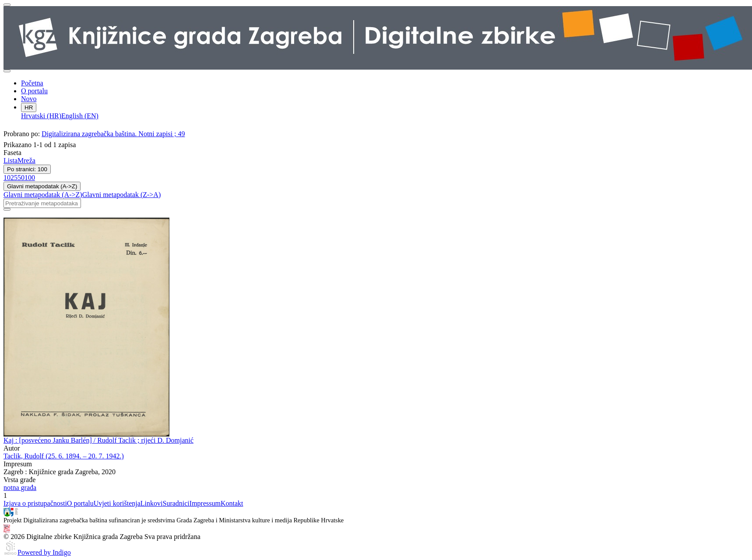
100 (30, 178)
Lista (11, 160)
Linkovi (152, 503)
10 (7, 178)
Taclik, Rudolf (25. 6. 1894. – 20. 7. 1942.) (64, 456)
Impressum (205, 503)
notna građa (20, 488)
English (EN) (80, 116)
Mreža (26, 160)
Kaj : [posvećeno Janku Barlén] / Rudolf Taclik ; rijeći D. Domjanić (98, 440)
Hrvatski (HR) (41, 116)
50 (21, 178)
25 (14, 178)
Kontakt (232, 503)
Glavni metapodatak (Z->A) (122, 195)
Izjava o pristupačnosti (35, 503)
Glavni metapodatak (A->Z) (42, 186)
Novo (29, 99)
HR (29, 107)
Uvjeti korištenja (117, 503)
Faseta (12, 153)
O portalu (34, 91)
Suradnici (176, 503)
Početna (32, 83)
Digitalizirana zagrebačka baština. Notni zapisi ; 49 (113, 134)
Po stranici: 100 (27, 169)
